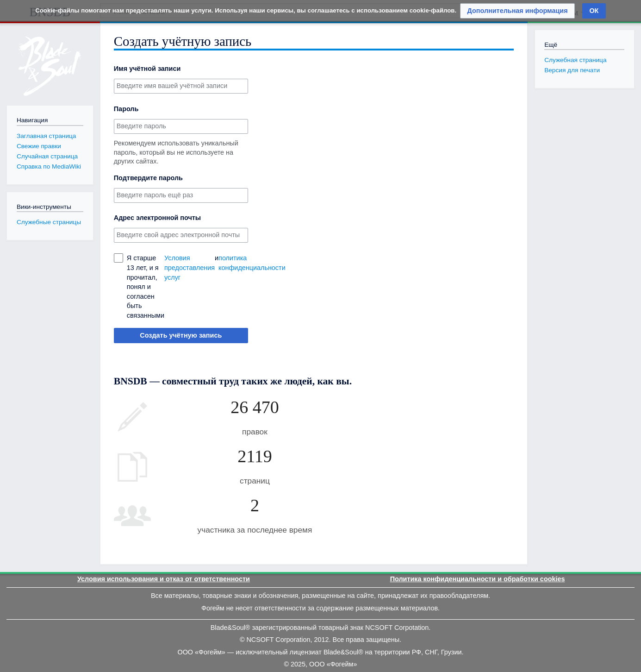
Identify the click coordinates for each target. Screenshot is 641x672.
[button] (517, 11)
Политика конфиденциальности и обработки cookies (478, 579)
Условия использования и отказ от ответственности (164, 579)
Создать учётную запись (181, 335)
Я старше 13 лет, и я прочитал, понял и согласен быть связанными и (187, 287)
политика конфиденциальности (252, 263)
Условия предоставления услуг (190, 267)
